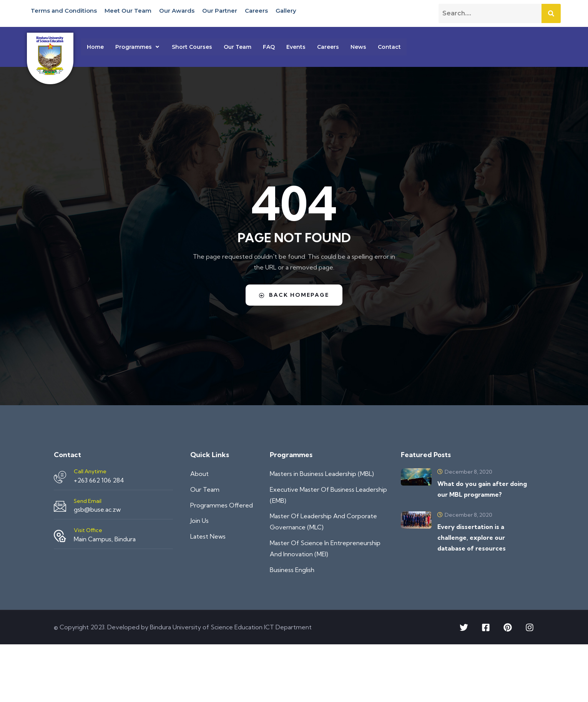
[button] (138, 47)
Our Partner (220, 11)
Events (296, 47)
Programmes (138, 47)
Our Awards (177, 11)
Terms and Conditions (64, 11)
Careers (256, 11)
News (358, 47)
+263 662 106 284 (99, 480)
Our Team (238, 47)
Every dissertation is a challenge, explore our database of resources (472, 537)
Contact (389, 47)
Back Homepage (294, 295)
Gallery (286, 11)
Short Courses (192, 47)
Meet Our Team (128, 11)
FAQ (269, 47)
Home (95, 47)
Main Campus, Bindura (105, 539)
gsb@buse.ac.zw (97, 509)
